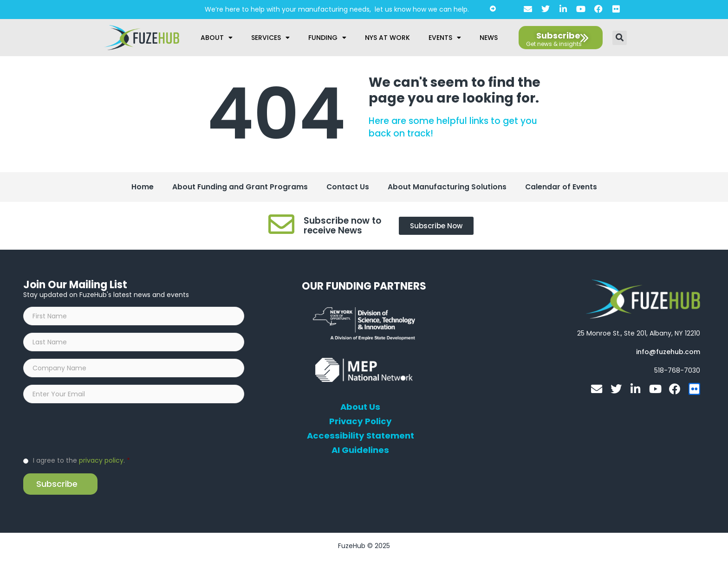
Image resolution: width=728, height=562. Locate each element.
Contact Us (348, 187)
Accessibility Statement (360, 437)
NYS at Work (387, 38)
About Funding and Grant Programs (239, 187)
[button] (620, 38)
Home (142, 187)
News (489, 38)
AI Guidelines (361, 451)
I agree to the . (81, 463)
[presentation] (94, 432)
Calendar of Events (562, 187)
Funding (327, 38)
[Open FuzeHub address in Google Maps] (639, 334)
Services (270, 38)
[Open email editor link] (668, 353)
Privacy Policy (361, 422)
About (217, 38)
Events (445, 38)
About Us (361, 408)
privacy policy (101, 463)
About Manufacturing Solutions (447, 187)
